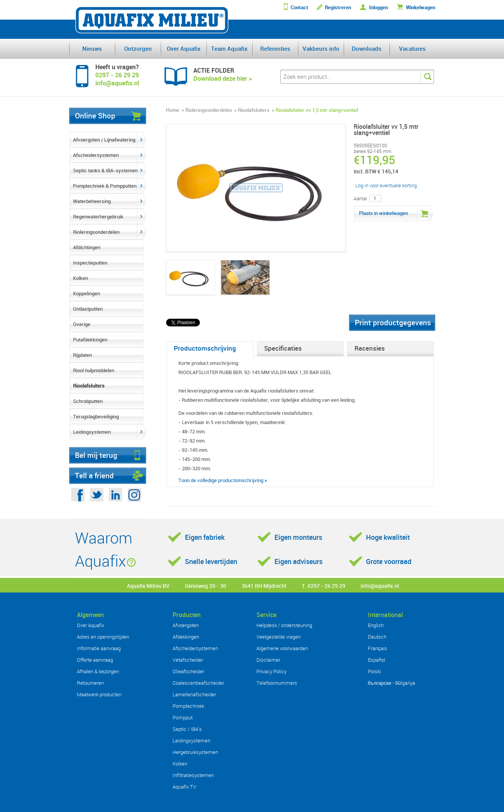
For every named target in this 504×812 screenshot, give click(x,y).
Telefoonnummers (277, 683)
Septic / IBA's (187, 729)
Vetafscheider (188, 660)
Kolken (81, 278)
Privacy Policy (271, 671)
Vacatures (412, 48)
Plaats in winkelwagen (383, 213)
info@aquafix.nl (380, 586)
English (376, 625)
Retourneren (90, 683)
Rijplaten (82, 355)
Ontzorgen (138, 48)
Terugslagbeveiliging (96, 416)
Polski (374, 671)
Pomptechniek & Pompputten (105, 186)
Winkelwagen (421, 7)
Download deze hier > (223, 78)
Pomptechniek (188, 706)
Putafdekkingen (90, 339)
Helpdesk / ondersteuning (284, 625)
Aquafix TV (184, 787)
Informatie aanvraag (99, 648)
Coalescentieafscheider (198, 683)
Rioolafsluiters (89, 386)
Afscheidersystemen (96, 155)
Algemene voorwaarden (282, 648)
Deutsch (377, 637)
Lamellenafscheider (194, 694)
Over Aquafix (184, 48)
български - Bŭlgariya (392, 683)
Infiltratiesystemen (193, 775)
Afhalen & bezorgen (98, 671)
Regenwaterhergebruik (98, 216)
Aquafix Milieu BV (148, 586)
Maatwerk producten (99, 694)
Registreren (338, 7)
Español (377, 660)
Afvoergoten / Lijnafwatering (104, 140)
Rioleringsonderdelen (96, 232)
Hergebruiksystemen (195, 752)
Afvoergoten (186, 625)
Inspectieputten (90, 263)
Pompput (183, 717)
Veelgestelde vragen (279, 637)
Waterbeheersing (92, 201)
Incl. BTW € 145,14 (376, 171)
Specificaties (283, 348)
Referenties (275, 48)
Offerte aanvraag (95, 660)
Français (378, 648)
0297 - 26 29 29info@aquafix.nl (117, 79)
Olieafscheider (188, 671)
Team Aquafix (229, 48)
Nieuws (92, 48)
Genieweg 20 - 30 (205, 586)
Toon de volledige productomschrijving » (223, 480)
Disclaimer (268, 660)
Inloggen (378, 7)
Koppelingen (86, 293)
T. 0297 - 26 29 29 (324, 586)
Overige (82, 324)
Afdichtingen (87, 247)
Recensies (370, 348)
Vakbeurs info (321, 48)
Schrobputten (88, 401)
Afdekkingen (186, 637)
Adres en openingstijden (103, 637)
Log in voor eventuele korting (386, 185)
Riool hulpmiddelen (94, 370)
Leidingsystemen (92, 432)
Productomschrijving (205, 348)
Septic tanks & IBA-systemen (105, 170)
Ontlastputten (88, 309)
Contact (299, 7)
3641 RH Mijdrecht (264, 586)
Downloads (367, 48)
